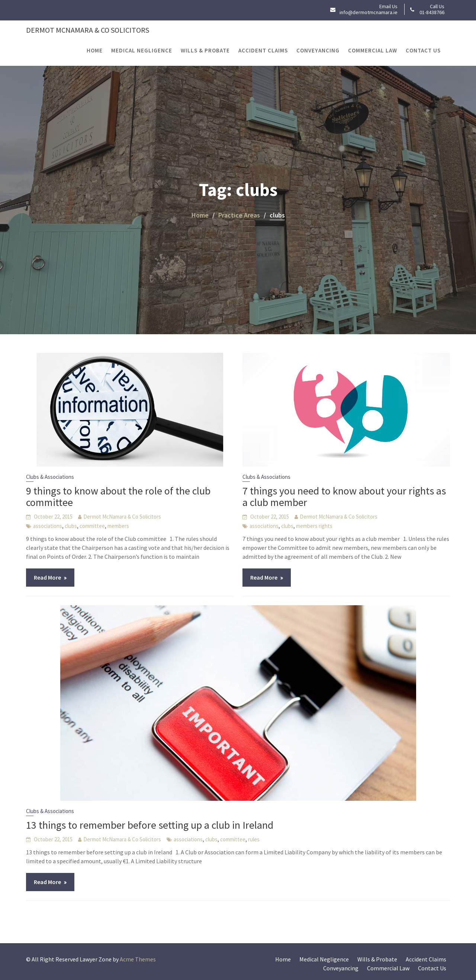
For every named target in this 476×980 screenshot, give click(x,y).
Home (95, 50)
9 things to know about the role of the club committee (118, 497)
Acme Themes (138, 959)
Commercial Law (373, 50)
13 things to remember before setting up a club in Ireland (150, 825)
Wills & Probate (205, 50)
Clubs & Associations (50, 477)
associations (48, 526)
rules (254, 839)
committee (92, 526)
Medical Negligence (142, 50)
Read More (47, 577)
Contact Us (423, 50)
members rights (314, 526)
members (118, 526)
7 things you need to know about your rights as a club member (344, 497)
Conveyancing (318, 50)
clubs (71, 526)
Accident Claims (263, 50)
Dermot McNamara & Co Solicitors (88, 30)
